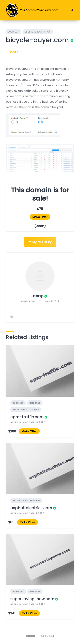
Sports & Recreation (38, 32)
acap (38, 296)
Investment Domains (26, 409)
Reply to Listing (40, 242)
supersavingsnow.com (32, 599)
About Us (47, 636)
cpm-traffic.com (27, 417)
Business (13, 32)
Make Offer (40, 217)
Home (30, 636)
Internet (35, 403)
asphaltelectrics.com (31, 508)
